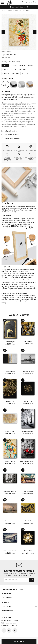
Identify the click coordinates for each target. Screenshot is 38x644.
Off (26, 7)
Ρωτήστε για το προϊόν (12, 138)
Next (35, 32)
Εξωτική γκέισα (10, 461)
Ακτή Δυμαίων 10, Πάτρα (11, 621)
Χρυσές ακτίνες (10, 431)
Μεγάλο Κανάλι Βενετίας (10, 551)
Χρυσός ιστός (28, 401)
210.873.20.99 (19, 160)
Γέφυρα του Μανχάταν (10, 491)
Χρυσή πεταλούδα (28, 342)
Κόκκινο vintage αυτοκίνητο (28, 461)
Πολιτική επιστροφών (12, 135)
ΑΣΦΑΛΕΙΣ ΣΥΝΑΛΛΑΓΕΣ (7, 158)
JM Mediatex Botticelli (11, 206)
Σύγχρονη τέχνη (10, 372)
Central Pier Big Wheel (28, 372)
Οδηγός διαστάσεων (12, 131)
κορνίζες (28, 270)
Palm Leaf (28, 521)
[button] (2, 3)
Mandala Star (28, 551)
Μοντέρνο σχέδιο (10, 342)
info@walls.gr (12, 623)
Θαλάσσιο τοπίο (10, 521)
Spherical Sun (10, 402)
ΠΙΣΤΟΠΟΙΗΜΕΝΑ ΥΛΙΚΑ (31, 157)
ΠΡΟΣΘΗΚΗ (19, 641)
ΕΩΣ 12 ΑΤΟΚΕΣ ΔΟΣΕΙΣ (31, 149)
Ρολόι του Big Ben (28, 491)
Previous (3, 32)
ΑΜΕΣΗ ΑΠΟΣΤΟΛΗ (19, 149)
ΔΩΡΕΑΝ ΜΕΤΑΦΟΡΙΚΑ (7, 149)
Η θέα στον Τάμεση (28, 431)
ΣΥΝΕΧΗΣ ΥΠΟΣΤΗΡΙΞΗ (19, 157)
